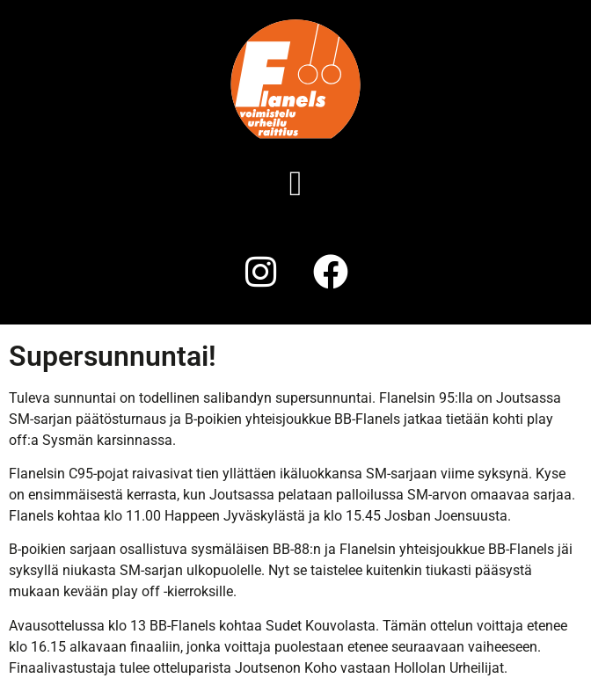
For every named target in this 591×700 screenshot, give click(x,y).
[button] (296, 184)
